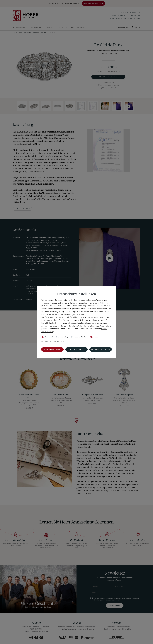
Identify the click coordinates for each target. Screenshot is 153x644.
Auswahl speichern (101, 350)
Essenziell (49, 337)
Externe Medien (81, 337)
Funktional (98, 337)
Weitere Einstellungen (52, 342)
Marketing (64, 337)
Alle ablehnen (77, 350)
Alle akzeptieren (52, 350)
